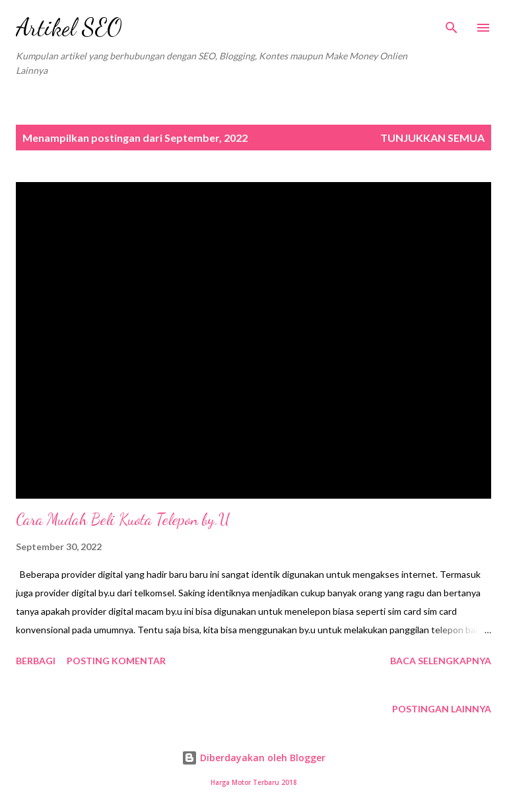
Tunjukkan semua (432, 138)
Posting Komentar (116, 661)
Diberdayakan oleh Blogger (253, 758)
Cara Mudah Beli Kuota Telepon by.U (123, 519)
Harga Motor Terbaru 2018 (254, 783)
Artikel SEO (69, 27)
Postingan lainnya (442, 709)
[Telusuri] (452, 24)
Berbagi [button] (36, 661)
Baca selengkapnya (441, 661)
